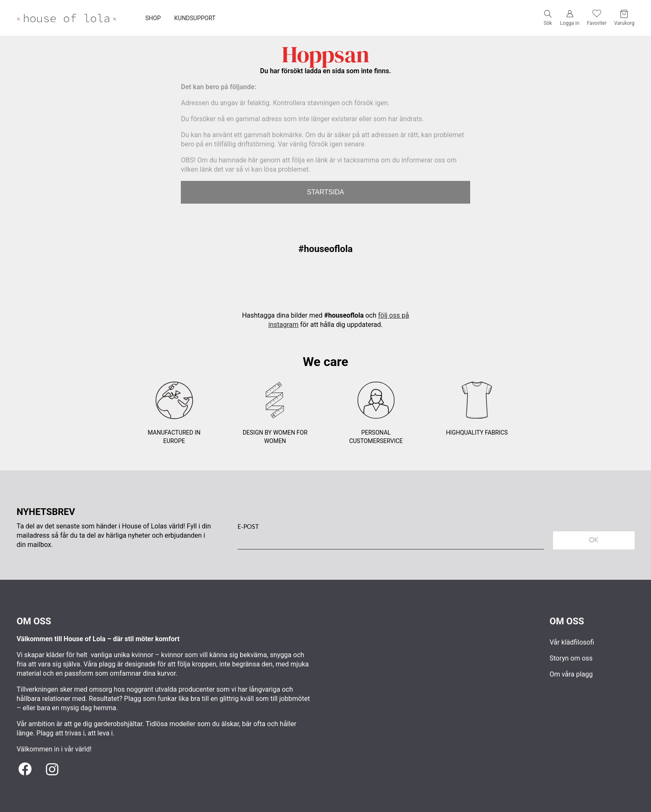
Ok (594, 540)
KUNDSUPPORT (195, 18)
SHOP (153, 18)
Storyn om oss (571, 658)
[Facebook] (25, 770)
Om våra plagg (571, 674)
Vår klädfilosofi (572, 642)
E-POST (248, 527)
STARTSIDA (325, 192)
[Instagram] (52, 770)
